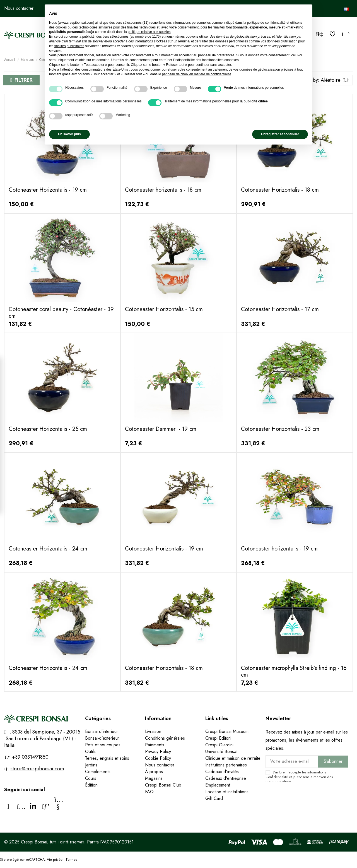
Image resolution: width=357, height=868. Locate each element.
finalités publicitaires (69, 46)
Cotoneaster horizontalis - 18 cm (163, 190)
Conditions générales (165, 738)
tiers (106, 37)
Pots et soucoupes (103, 745)
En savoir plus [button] (69, 134)
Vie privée (55, 859)
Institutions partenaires (226, 765)
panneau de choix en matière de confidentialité (197, 74)
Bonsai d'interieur (102, 731)
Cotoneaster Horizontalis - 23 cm (280, 429)
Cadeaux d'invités (222, 772)
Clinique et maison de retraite (233, 758)
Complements (98, 772)
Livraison (153, 731)
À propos (154, 772)
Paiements (155, 745)
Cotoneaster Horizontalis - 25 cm (48, 429)
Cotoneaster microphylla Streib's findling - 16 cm (294, 671)
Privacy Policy (158, 752)
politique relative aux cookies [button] (149, 32)
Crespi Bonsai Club (163, 785)
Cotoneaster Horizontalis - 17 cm (280, 309)
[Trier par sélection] (323, 80)
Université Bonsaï (221, 752)
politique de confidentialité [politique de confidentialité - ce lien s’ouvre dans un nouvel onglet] (266, 23)
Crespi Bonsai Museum (227, 731)
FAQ (149, 792)
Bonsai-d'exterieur (102, 738)
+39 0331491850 (30, 757)
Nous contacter (19, 8)
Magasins (154, 778)
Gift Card (214, 798)
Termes (71, 859)
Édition (91, 785)
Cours (91, 778)
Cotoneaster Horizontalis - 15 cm (164, 309)
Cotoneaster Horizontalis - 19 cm (48, 190)
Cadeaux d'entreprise (226, 778)
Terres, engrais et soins (107, 758)
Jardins (91, 765)
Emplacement (218, 785)
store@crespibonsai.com (37, 769)
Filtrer (24, 80)
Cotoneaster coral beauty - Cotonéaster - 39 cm (61, 313)
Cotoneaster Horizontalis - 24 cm (48, 549)
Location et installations (227, 792)
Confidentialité (277, 777)
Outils (90, 752)
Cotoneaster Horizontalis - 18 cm (280, 190)
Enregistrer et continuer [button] (280, 134)
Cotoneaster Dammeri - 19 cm (161, 429)
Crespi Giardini (219, 745)
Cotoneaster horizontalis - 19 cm (279, 549)
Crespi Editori (218, 738)
